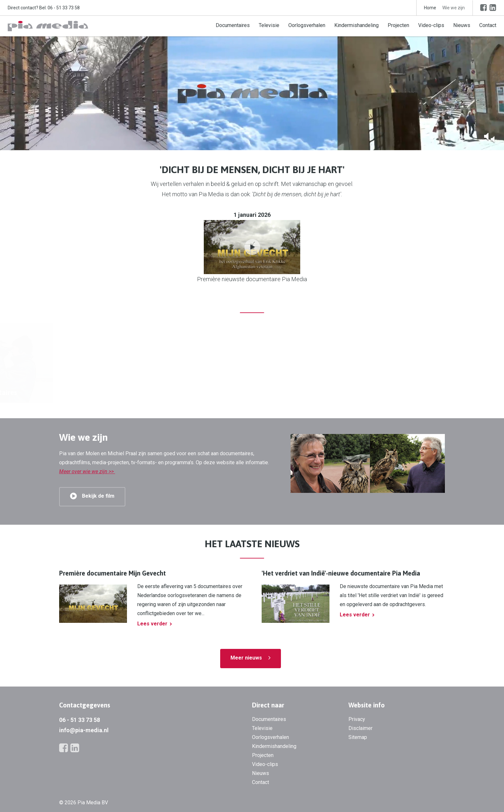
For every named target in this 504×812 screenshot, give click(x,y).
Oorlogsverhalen (307, 25)
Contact (488, 25)
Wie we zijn (454, 8)
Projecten (398, 25)
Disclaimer (360, 728)
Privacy (357, 719)
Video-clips (431, 25)
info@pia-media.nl (84, 730)
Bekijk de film (98, 496)
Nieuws (462, 25)
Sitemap (358, 737)
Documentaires (233, 25)
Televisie (269, 25)
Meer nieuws (246, 658)
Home (430, 8)
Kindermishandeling (356, 25)
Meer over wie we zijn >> (87, 471)
